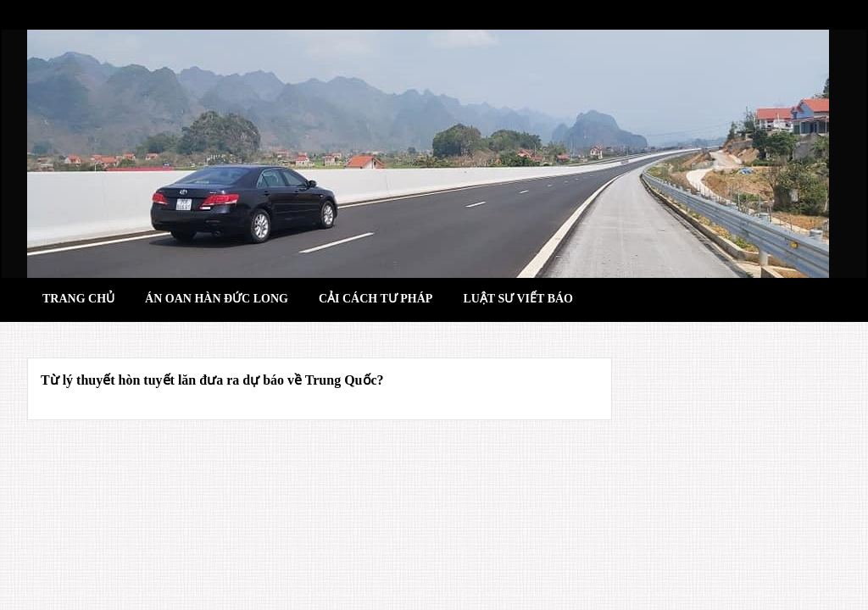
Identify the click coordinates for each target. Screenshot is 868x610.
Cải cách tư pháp (376, 299)
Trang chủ (78, 299)
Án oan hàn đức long (217, 299)
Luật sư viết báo (518, 299)
